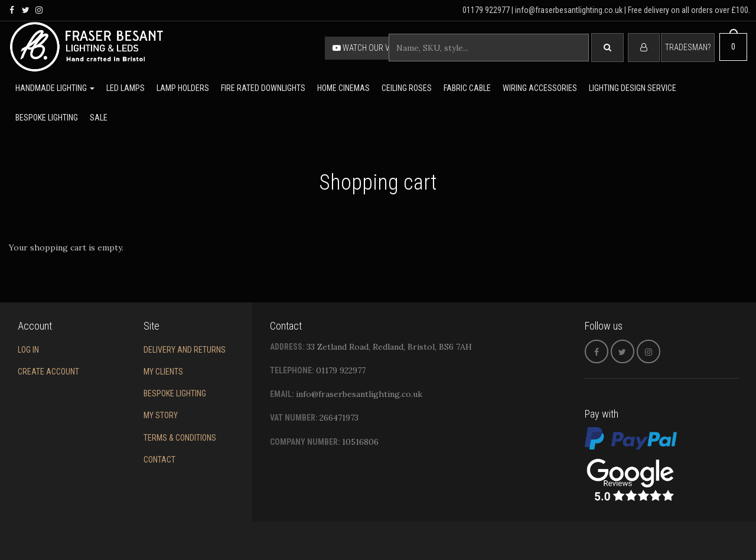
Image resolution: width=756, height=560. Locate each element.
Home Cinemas (343, 88)
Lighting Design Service (633, 88)
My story (161, 415)
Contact (159, 460)
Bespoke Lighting (175, 393)
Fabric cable (467, 88)
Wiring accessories (540, 88)
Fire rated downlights (263, 88)
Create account (48, 372)
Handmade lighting (55, 88)
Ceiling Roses (407, 88)
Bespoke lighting (47, 118)
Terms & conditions (180, 438)
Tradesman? (688, 47)
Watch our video (369, 48)
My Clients (163, 372)
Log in (28, 350)
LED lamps (126, 88)
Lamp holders (183, 88)
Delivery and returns (185, 350)
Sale (99, 118)
